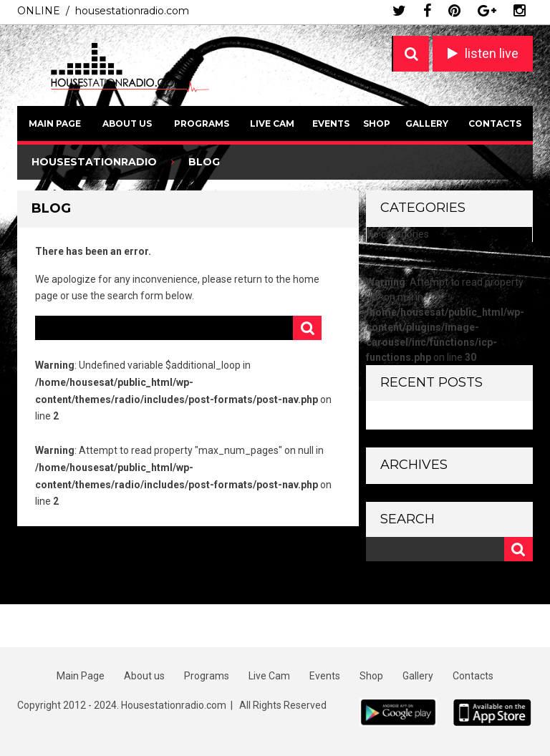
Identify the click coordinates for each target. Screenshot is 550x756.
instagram (520, 11)
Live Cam (272, 123)
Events (331, 123)
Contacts (495, 123)
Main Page (55, 123)
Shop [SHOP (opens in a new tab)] (377, 123)
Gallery (427, 123)
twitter (399, 11)
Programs (202, 123)
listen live (492, 53)
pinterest (454, 11)
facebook (427, 11)
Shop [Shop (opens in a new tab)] (371, 676)
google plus (487, 11)
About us (127, 123)
